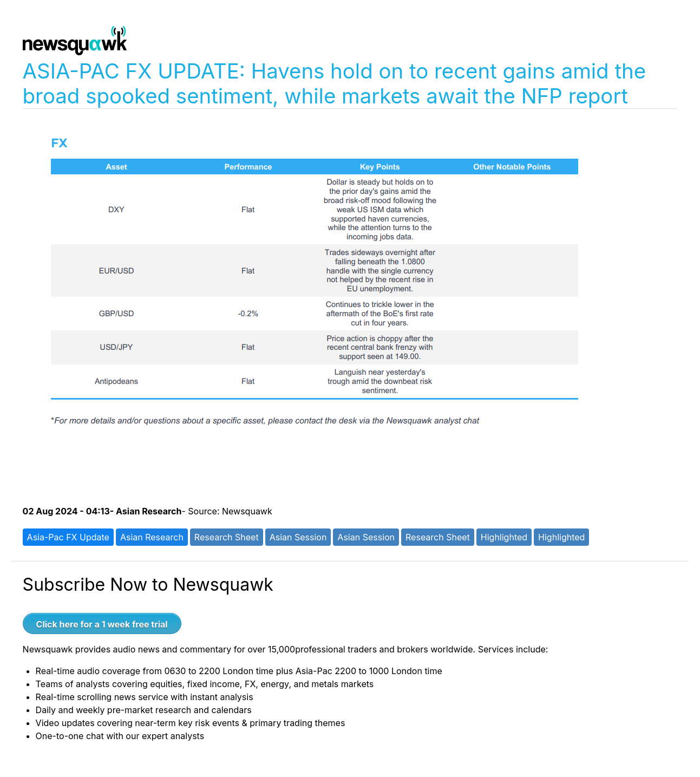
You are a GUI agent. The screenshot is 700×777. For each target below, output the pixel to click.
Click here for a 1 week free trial (102, 624)
